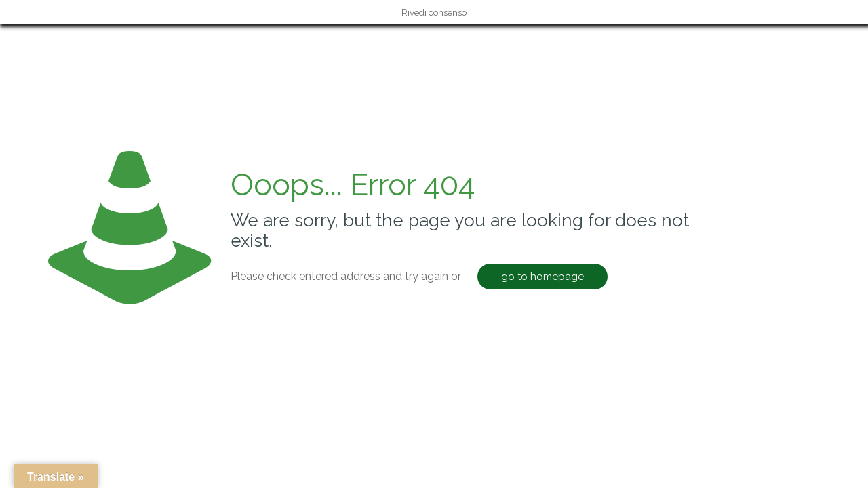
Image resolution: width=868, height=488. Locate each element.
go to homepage (542, 277)
